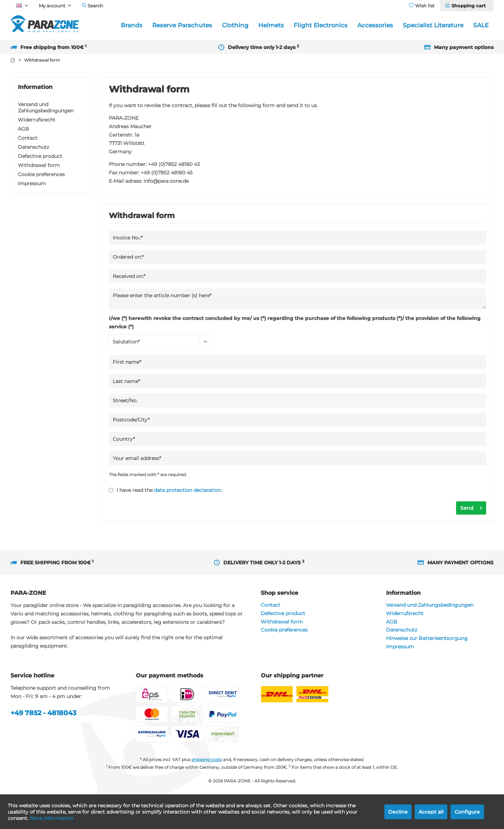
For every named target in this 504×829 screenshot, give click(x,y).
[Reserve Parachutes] (182, 25)
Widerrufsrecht (37, 120)
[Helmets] (271, 25)
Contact (28, 138)
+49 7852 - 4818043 (43, 713)
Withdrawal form (39, 165)
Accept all (431, 812)
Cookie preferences (41, 174)
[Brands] (132, 25)
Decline (398, 812)
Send (471, 507)
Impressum (32, 183)
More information (51, 818)
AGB (23, 129)
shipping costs (207, 760)
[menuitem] (467, 6)
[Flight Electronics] (321, 25)
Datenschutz (33, 147)
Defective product (40, 156)
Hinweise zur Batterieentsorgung (427, 638)
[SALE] (481, 25)
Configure (467, 812)
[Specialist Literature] (433, 25)
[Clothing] (235, 25)
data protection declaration (187, 490)
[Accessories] (375, 25)
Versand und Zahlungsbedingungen (46, 107)
